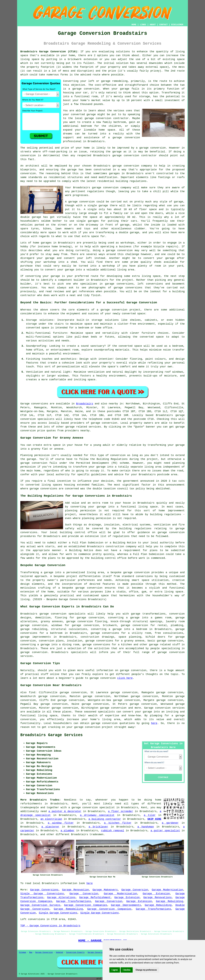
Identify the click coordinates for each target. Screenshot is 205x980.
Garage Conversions (44, 890)
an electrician (51, 819)
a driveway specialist (97, 815)
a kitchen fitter (118, 823)
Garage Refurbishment (95, 897)
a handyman (146, 827)
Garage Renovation (75, 890)
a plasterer (50, 827)
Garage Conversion (135, 890)
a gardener (170, 823)
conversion (158, 148)
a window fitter (61, 823)
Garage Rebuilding (170, 901)
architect (32, 166)
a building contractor (105, 819)
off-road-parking (55, 152)
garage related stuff (164, 645)
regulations (95, 191)
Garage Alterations (61, 897)
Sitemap (22, 952)
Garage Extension (156, 894)
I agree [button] (115, 970)
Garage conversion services (164, 708)
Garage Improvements (126, 905)
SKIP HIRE (154, 819)
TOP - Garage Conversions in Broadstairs (50, 926)
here (154, 723)
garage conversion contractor (107, 118)
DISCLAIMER (177, 25)
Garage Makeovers (105, 890)
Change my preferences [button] (146, 970)
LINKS (143, 25)
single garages (88, 221)
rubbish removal (113, 831)
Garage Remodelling (68, 909)
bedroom (86, 126)
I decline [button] (127, 970)
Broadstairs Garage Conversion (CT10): (49, 52)
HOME (134, 25)
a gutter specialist (165, 831)
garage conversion (86, 89)
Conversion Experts (75, 952)
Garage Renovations (158, 897)
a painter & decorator (65, 811)
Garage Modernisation (167, 890)
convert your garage (60, 270)
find (32, 692)
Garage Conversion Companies (86, 905)
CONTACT (164, 25)
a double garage (127, 232)
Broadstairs (85, 404)
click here (125, 678)
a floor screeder (121, 811)
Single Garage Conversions (42, 894)
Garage (25, 404)
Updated (59, 952)
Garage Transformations (74, 901)
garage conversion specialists (62, 614)
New (31, 952)
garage (178, 202)
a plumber (68, 831)
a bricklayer (98, 827)
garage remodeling (114, 81)
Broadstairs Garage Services (51, 735)
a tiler (150, 815)
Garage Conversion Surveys (40, 905)
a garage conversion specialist (92, 808)
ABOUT (153, 25)
